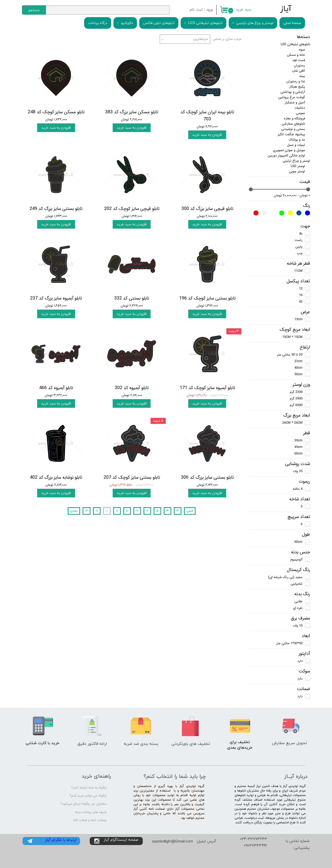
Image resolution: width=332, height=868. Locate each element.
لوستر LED (298, 166)
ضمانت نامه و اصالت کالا (90, 820)
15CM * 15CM (292, 337)
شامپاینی (297, 584)
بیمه (302, 76)
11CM (298, 271)
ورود (209, 10)
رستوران (299, 65)
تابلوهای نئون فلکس (159, 23)
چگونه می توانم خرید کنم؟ (88, 796)
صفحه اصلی (292, 23)
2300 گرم (296, 392)
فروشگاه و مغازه (294, 118)
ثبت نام (196, 10)
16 (301, 295)
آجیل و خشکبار (295, 103)
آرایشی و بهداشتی (293, 92)
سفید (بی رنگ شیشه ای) (285, 577)
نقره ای (298, 608)
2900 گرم (296, 399)
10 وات (298, 626)
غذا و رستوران (296, 81)
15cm (298, 319)
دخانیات (300, 108)
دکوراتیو (127, 23)
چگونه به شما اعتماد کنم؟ (89, 788)
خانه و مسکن (296, 55)
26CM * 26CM (292, 423)
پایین (299, 247)
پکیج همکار (297, 87)
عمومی (300, 113)
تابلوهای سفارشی (293, 124)
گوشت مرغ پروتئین (292, 97)
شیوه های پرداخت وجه (91, 812)
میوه (302, 50)
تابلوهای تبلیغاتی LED (205, 23)
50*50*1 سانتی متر (289, 643)
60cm (298, 454)
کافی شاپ (298, 71)
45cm (298, 447)
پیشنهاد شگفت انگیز (291, 134)
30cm (298, 440)
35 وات (298, 471)
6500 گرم (296, 405)
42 (301, 302)
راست (299, 240)
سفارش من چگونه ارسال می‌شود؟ (83, 804)
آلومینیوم (296, 560)
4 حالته (298, 489)
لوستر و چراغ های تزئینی (255, 23)
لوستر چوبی (297, 171)
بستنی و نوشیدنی (293, 129)
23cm (298, 361)
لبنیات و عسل (296, 145)
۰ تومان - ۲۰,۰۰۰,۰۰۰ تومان (292, 195)
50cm (298, 374)
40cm (298, 368)
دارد (300, 661)
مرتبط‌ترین (201, 39)
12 (301, 289)
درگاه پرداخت (98, 23)
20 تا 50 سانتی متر (290, 355)
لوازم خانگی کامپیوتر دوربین (286, 156)
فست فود (299, 60)
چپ (300, 253)
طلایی (298, 601)
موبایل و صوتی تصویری (289, 150)
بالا (301, 234)
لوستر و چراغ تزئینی (296, 161)
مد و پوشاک (297, 140)
